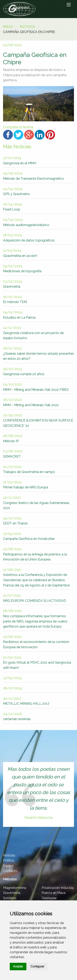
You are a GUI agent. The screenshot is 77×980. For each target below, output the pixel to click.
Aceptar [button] (18, 966)
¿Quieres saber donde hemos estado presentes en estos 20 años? (38, 353)
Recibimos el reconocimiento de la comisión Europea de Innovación (36, 642)
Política (9, 860)
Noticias (27, 27)
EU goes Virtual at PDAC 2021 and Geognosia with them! (37, 663)
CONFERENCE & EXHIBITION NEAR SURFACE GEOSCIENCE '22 (38, 420)
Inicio (8, 27)
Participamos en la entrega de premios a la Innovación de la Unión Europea (35, 554)
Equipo (8, 866)
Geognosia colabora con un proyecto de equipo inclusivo (33, 333)
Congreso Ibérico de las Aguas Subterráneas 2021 (36, 503)
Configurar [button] (37, 966)
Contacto (10, 871)
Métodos (10, 879)
